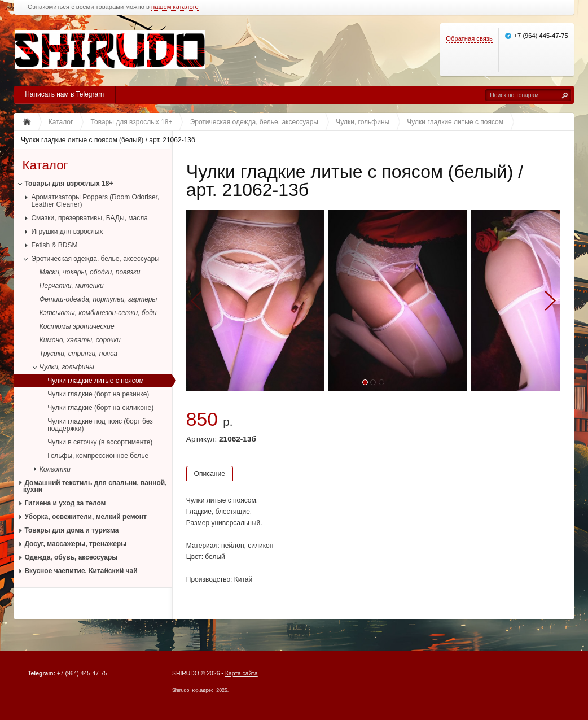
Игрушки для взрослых (67, 232)
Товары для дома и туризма (71, 530)
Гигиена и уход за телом (65, 503)
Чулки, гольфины (67, 367)
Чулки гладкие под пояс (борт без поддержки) (100, 425)
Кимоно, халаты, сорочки (80, 340)
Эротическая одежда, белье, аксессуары (95, 259)
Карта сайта (242, 673)
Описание (210, 474)
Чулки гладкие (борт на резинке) (98, 394)
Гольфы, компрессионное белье (98, 456)
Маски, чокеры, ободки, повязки (90, 272)
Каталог (45, 165)
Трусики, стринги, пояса (78, 354)
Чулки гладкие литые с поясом (96, 381)
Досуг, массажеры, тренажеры (75, 544)
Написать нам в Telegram (64, 94)
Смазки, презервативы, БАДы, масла (89, 218)
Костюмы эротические (77, 326)
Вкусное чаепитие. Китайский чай (81, 571)
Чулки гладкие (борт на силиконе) (100, 408)
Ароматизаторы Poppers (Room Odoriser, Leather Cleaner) (95, 201)
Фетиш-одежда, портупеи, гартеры (98, 299)
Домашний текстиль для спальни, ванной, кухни (95, 486)
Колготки (55, 469)
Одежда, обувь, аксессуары (71, 557)
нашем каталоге (175, 7)
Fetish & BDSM (54, 245)
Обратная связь (469, 38)
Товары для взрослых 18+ (69, 184)
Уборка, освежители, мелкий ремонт (85, 517)
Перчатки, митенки (72, 286)
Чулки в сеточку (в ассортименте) (100, 442)
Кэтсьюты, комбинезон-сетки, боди (98, 313)
